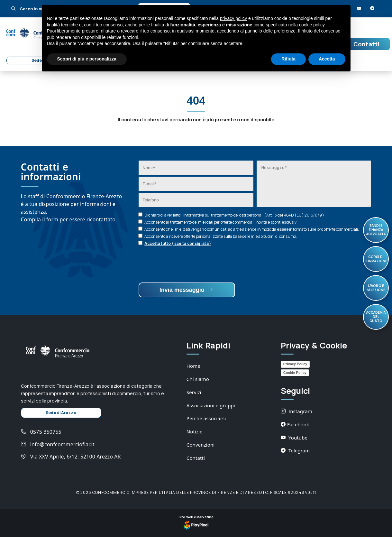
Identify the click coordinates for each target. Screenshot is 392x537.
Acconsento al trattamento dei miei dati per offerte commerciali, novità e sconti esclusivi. (221, 222)
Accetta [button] (327, 59)
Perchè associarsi (206, 418)
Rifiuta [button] (288, 59)
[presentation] (187, 265)
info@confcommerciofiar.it (58, 444)
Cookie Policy (295, 373)
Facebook (295, 424)
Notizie (195, 431)
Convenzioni (201, 445)
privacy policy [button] (233, 18)
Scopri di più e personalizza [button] (87, 59)
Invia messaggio (187, 290)
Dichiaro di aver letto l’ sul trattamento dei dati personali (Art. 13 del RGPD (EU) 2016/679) (234, 215)
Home (193, 366)
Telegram (295, 450)
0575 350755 (41, 432)
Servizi (194, 392)
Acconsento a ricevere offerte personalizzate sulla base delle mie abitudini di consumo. (221, 236)
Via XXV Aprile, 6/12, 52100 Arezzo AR (71, 457)
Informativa (194, 215)
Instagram (296, 411)
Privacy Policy (295, 364)
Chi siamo (198, 379)
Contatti (366, 44)
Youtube (294, 438)
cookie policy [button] (312, 25)
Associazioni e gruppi (211, 405)
